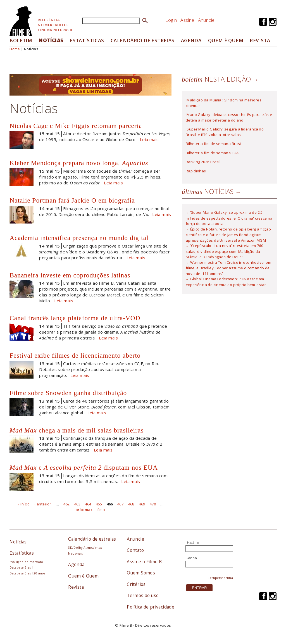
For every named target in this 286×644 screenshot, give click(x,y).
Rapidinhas (196, 171)
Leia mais (149, 139)
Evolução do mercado (26, 562)
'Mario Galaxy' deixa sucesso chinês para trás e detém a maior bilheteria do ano (229, 117)
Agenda (191, 40)
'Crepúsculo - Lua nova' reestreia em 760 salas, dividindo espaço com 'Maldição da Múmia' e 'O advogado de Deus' (224, 251)
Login (171, 20)
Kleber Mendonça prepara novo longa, (79, 163)
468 (131, 504)
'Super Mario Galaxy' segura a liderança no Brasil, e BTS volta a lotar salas (225, 132)
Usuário (192, 543)
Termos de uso (143, 595)
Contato (135, 550)
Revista (260, 40)
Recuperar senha (220, 578)
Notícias (51, 40)
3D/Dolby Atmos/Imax (85, 548)
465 (99, 504)
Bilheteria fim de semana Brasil (214, 144)
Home (15, 49)
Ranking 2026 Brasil (203, 162)
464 (88, 504)
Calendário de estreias (92, 539)
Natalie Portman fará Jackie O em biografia (72, 200)
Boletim (21, 40)
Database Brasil (21, 567)
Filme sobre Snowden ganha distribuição (68, 393)
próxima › (84, 509)
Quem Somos (141, 573)
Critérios (136, 584)
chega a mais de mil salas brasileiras (77, 430)
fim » (101, 509)
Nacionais (76, 553)
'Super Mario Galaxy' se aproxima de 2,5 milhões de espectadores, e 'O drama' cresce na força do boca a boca (229, 218)
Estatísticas (87, 40)
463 (77, 504)
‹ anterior (43, 504)
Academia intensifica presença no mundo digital (79, 238)
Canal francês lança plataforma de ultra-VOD (75, 318)
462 (66, 504)
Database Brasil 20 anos (27, 573)
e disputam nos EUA (84, 467)
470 (153, 504)
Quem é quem (226, 40)
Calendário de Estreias (143, 40)
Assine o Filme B (144, 562)
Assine (187, 20)
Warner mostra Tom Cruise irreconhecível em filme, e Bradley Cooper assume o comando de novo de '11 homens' (228, 268)
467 (120, 504)
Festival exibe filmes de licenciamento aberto (75, 355)
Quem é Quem (83, 576)
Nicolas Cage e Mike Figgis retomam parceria (76, 126)
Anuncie (206, 20)
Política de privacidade (151, 607)
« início (24, 504)
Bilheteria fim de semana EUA (212, 153)
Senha (191, 558)
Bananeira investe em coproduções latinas (70, 275)
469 (142, 504)
